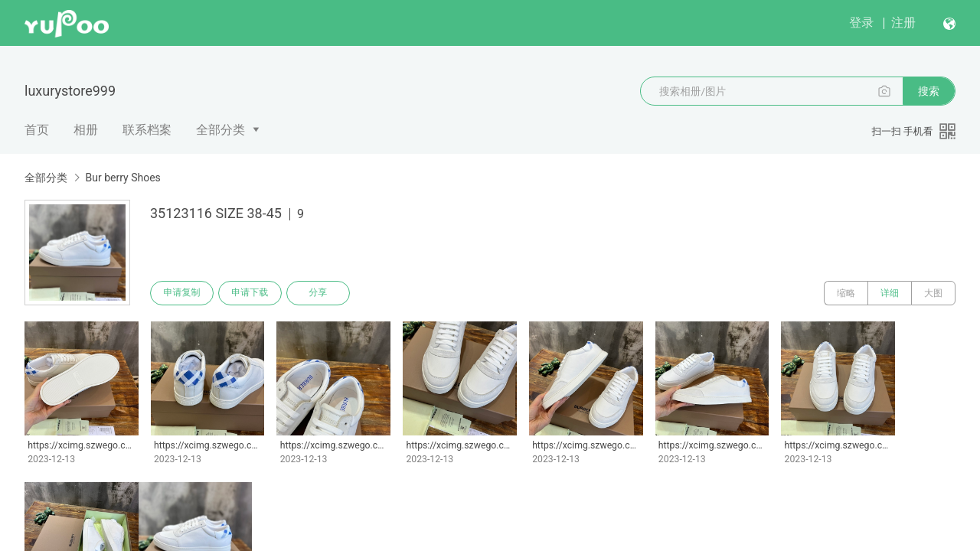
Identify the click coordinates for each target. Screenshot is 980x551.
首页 (37, 130)
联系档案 (147, 130)
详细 (890, 293)
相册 (86, 130)
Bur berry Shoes (122, 178)
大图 (933, 293)
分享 (320, 293)
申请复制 (182, 293)
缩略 (846, 293)
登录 (861, 23)
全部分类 (220, 130)
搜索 (929, 91)
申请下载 (251, 293)
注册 (903, 23)
